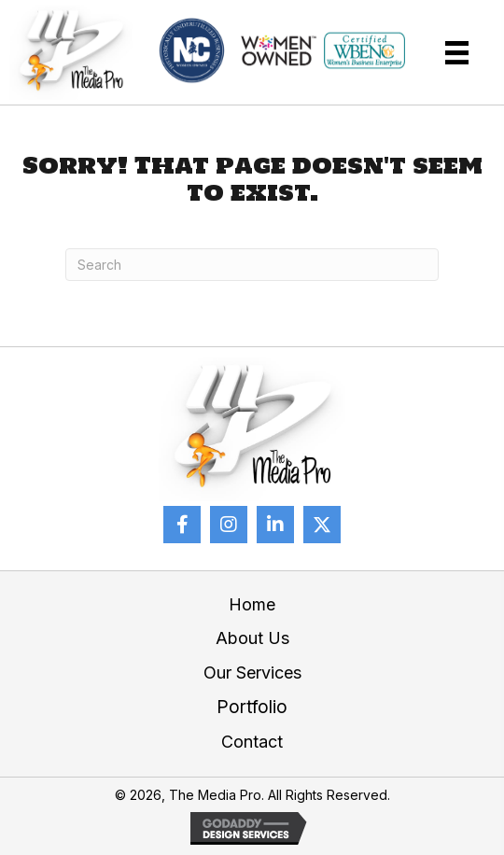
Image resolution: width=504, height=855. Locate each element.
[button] (182, 525)
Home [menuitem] (252, 604)
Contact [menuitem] (252, 742)
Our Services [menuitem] (252, 673)
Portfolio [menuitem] (252, 708)
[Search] (252, 265)
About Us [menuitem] (252, 638)
